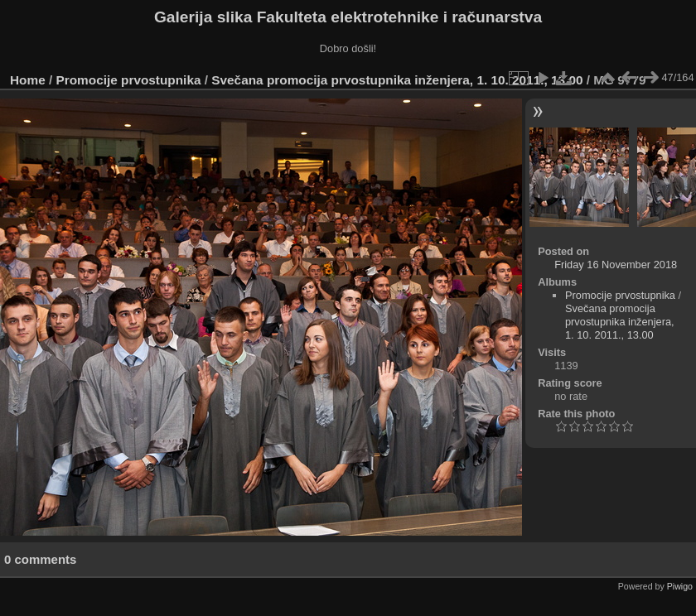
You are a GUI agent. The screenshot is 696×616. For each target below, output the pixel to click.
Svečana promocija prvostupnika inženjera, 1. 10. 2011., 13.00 (397, 80)
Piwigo (680, 586)
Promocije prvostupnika (129, 80)
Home (28, 80)
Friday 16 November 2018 (616, 265)
